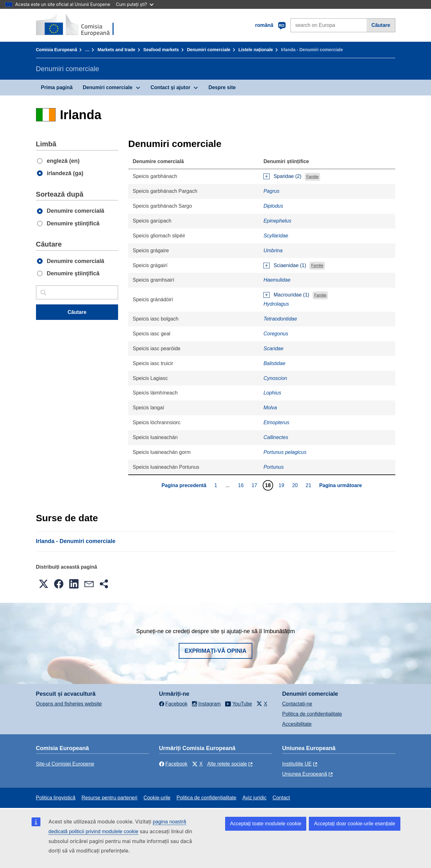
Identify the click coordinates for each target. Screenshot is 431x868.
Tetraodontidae (280, 319)
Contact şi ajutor (171, 87)
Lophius (272, 393)
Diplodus (273, 206)
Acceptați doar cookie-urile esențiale (354, 824)
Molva (270, 408)
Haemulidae (277, 280)
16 (242, 485)
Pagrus (271, 191)
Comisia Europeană (57, 50)
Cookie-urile (157, 798)
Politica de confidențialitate (312, 714)
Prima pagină (57, 87)
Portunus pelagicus (285, 452)
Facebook (173, 764)
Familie (312, 177)
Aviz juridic (254, 798)
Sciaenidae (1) (290, 265)
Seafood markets (161, 50)
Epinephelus (277, 221)
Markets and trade (117, 50)
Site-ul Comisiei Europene (65, 764)
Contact (281, 798)
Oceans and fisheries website (69, 704)
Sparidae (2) (287, 176)
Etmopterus (276, 422)
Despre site (222, 87)
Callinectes (276, 437)
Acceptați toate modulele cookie (266, 824)
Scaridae (273, 348)
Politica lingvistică (56, 798)
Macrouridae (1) (291, 295)
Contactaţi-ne (297, 704)
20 (296, 485)
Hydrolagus (276, 304)
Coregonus (276, 334)
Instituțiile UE (297, 764)
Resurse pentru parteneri (109, 798)
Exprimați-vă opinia (215, 651)
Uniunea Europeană (305, 774)
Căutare (381, 25)
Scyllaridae (276, 236)
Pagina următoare (341, 485)
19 (282, 485)
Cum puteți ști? (135, 4)
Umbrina (273, 251)
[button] (44, 584)
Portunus (273, 467)
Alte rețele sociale (227, 764)
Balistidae (274, 363)
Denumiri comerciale (209, 50)
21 (309, 485)
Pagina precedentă (184, 485)
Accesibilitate (297, 724)
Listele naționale (256, 50)
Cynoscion (275, 378)
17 (255, 485)
